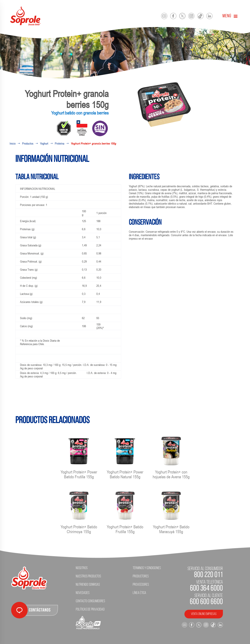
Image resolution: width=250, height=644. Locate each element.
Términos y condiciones (147, 568)
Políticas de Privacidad (90, 610)
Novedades (83, 593)
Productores (141, 576)
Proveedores (141, 585)
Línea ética (139, 593)
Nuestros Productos (88, 576)
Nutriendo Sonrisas (88, 585)
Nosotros (82, 568)
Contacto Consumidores (90, 601)
